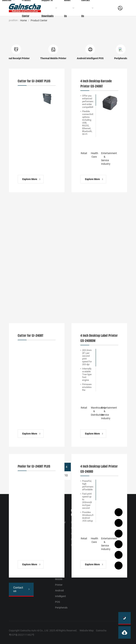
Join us (105, 534)
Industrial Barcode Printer (60, 528)
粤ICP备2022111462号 (22, 635)
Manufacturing (43, 529)
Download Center (77, 525)
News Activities (92, 532)
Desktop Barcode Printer (60, 545)
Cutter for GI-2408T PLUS (34, 81)
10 (66, 475)
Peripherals (61, 608)
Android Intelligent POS (60, 596)
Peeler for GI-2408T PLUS (34, 466)
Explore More (30, 179)
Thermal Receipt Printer (60, 562)
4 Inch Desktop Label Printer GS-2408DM (99, 338)
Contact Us (105, 525)
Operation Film (76, 536)
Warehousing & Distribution (42, 538)
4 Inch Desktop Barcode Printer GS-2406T (96, 84)
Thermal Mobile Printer (60, 579)
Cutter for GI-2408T (31, 335)
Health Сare (42, 524)
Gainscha (101, 630)
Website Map (87, 630)
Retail (38, 518)
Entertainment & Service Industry (43, 552)
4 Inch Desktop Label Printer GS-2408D (99, 469)
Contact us (18, 589)
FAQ (73, 545)
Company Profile (92, 521)
